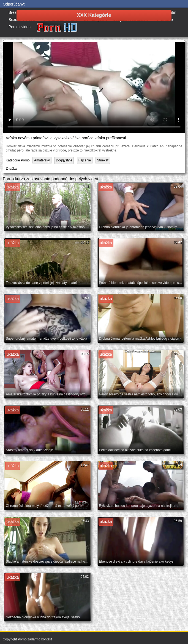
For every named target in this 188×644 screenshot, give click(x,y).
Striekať (103, 160)
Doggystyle (64, 160)
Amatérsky (42, 160)
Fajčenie (85, 160)
